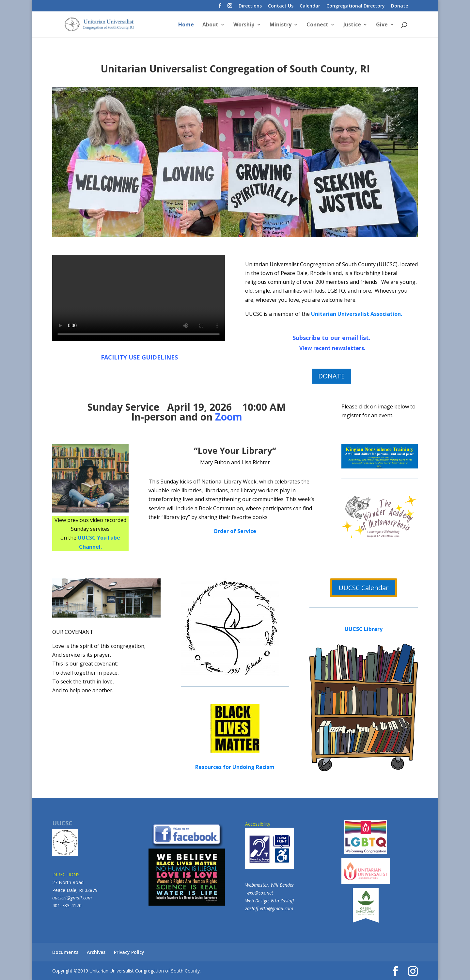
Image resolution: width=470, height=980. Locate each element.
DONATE (331, 376)
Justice (352, 25)
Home (186, 25)
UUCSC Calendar (364, 588)
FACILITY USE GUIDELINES (139, 357)
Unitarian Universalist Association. (357, 314)
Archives (96, 952)
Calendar (310, 6)
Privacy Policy (129, 952)
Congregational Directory (356, 6)
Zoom (229, 417)
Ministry (281, 25)
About (210, 25)
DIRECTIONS (66, 874)
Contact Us (281, 6)
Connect (317, 25)
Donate (399, 6)
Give (382, 25)
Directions (250, 6)
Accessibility (270, 845)
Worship (244, 25)
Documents (65, 952)
